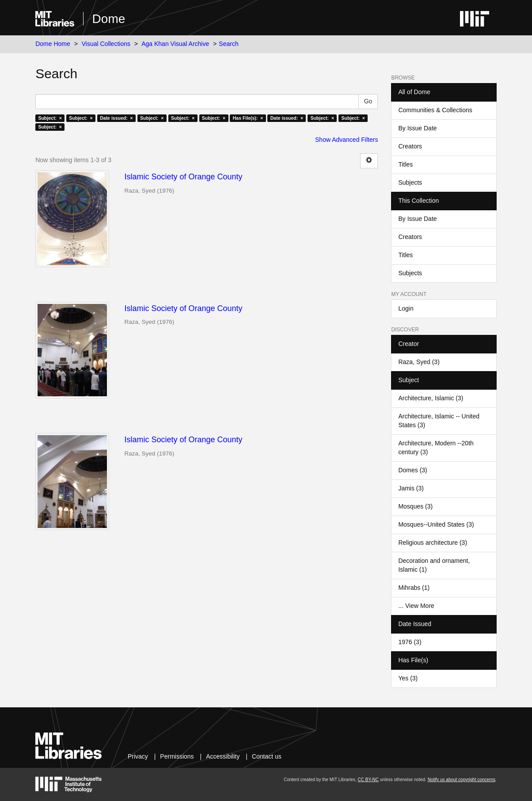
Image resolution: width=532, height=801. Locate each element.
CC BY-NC (368, 780)
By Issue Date (417, 128)
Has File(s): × (248, 118)
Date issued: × (116, 118)
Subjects (410, 182)
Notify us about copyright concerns (462, 780)
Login (406, 308)
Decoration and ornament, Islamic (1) (434, 565)
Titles (405, 164)
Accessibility (223, 756)
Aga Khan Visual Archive (175, 44)
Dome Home (53, 44)
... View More (416, 606)
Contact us (267, 756)
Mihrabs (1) (414, 588)
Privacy (138, 756)
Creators (410, 146)
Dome (109, 19)
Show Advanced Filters (346, 140)
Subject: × (50, 118)
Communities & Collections (435, 110)
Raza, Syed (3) (419, 362)
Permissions (177, 756)
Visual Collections (106, 44)
